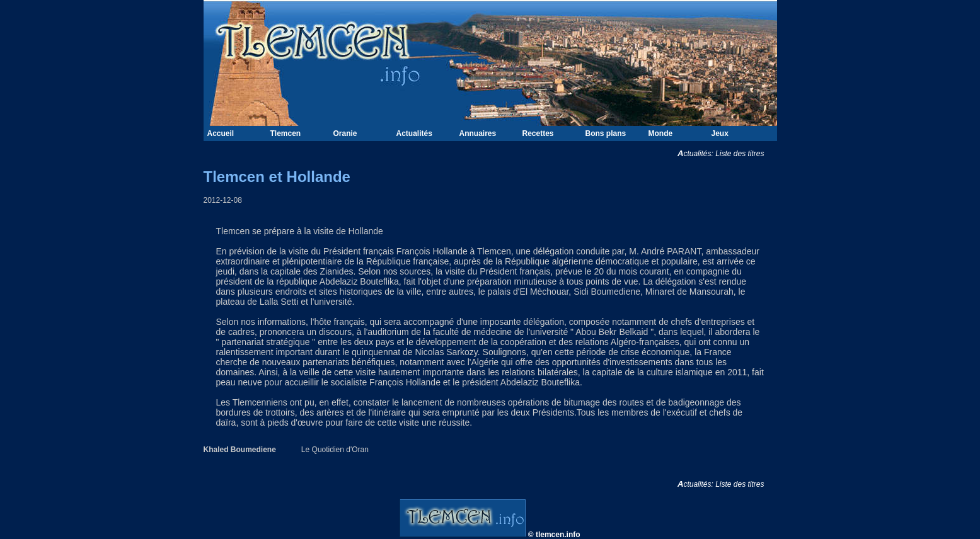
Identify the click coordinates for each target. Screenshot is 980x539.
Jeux (720, 133)
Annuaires (478, 133)
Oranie (345, 133)
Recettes (538, 133)
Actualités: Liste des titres (727, 154)
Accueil (221, 133)
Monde (661, 133)
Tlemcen (286, 133)
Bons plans (606, 133)
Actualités (414, 133)
